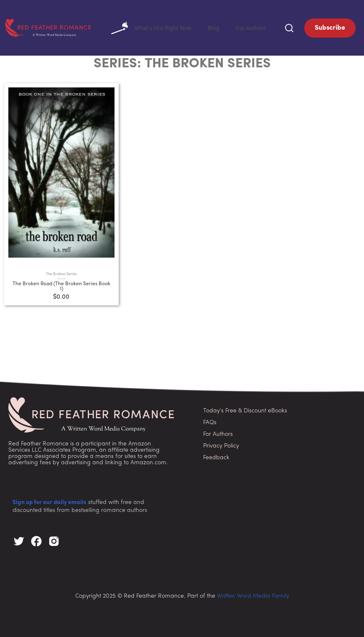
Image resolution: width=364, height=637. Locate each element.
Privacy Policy (221, 444)
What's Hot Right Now (180, 27)
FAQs (210, 421)
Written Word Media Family (253, 595)
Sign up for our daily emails (50, 501)
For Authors (257, 27)
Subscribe (330, 27)
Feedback (216, 456)
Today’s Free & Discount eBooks (245, 409)
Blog (231, 27)
